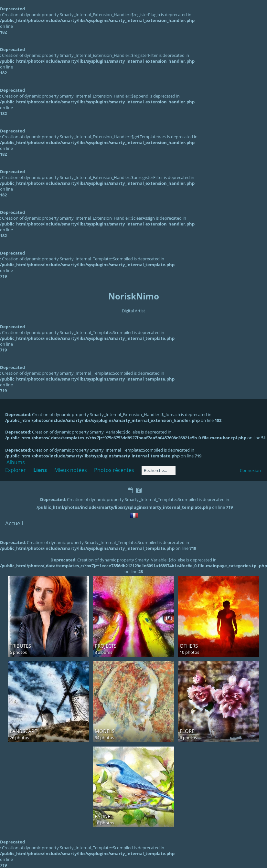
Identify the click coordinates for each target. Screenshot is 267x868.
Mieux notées (71, 470)
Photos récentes (114, 470)
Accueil (14, 523)
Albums (16, 462)
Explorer (16, 470)
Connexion (250, 470)
